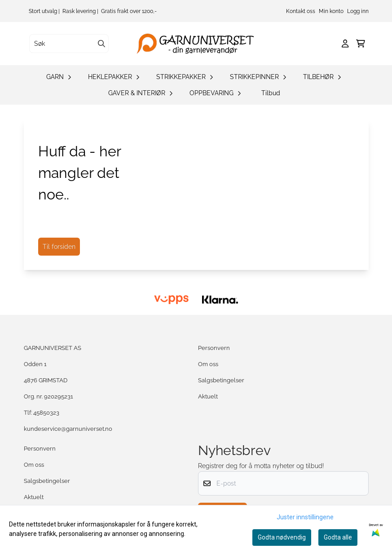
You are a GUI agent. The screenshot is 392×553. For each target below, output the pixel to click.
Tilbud (271, 93)
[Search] (101, 44)
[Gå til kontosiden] (345, 44)
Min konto (331, 11)
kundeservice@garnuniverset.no (68, 429)
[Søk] (69, 44)
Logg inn (358, 11)
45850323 (46, 413)
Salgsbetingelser (221, 380)
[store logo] (199, 44)
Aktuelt (208, 396)
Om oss (208, 364)
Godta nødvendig (282, 537)
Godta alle (338, 537)
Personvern (214, 348)
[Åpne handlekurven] (361, 44)
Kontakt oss (301, 11)
